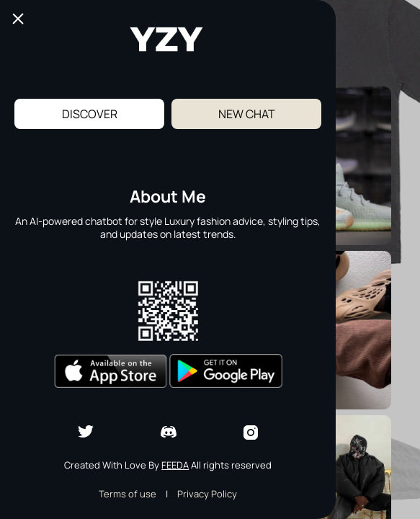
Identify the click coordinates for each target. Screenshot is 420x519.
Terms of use (128, 494)
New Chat (247, 114)
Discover (90, 114)
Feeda (175, 465)
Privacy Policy (207, 494)
